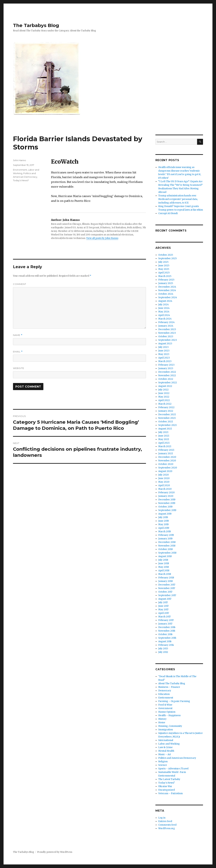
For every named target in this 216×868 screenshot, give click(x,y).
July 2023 (163, 347)
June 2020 (164, 478)
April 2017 (164, 613)
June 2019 (164, 521)
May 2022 (164, 397)
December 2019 (167, 500)
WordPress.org (167, 828)
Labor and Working (169, 744)
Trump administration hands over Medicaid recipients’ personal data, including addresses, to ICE (178, 199)
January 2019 (165, 539)
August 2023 (165, 344)
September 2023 (168, 340)
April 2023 (164, 358)
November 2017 (167, 588)
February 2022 (166, 407)
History (162, 719)
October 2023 (166, 336)
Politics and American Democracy (177, 758)
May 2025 (164, 269)
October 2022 (166, 379)
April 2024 (164, 315)
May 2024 (164, 312)
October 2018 (165, 549)
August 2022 (165, 386)
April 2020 (164, 485)
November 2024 (167, 290)
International (166, 740)
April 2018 (164, 571)
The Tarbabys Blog (36, 25)
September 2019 (167, 510)
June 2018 (164, 563)
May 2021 (164, 439)
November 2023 (167, 333)
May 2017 (163, 610)
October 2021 (166, 422)
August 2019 (165, 514)
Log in (162, 818)
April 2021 (164, 443)
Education (164, 694)
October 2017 (165, 592)
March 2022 (165, 404)
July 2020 (164, 475)
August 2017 (165, 599)
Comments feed (167, 825)
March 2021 (165, 446)
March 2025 (165, 276)
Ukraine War (165, 786)
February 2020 (166, 493)
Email (18, 352)
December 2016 (167, 627)
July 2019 (163, 517)
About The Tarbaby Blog (172, 684)
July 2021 (163, 432)
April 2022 (164, 400)
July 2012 (163, 652)
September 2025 (167, 258)
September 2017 (167, 595)
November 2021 (167, 418)
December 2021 (167, 414)
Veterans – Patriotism (171, 793)
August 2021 (165, 429)
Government (165, 708)
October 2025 (166, 255)
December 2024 (167, 287)
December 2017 (167, 585)
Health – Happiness (169, 715)
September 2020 (168, 468)
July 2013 (163, 649)
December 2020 (167, 457)
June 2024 (164, 308)
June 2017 (163, 606)
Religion (163, 762)
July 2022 (163, 390)
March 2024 (165, 319)
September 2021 (167, 425)
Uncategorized (167, 790)
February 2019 (166, 535)
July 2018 (163, 560)
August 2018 (165, 556)
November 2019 (167, 503)
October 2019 (165, 507)
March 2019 (165, 532)
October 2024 (166, 294)
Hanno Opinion (167, 712)
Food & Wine (165, 705)
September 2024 (168, 297)
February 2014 (166, 645)
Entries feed (165, 821)
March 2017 (164, 617)
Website (19, 368)
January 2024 (166, 326)
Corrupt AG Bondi (168, 213)
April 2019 (164, 528)
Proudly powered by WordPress (55, 852)
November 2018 (167, 546)
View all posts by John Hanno (102, 238)
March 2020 (165, 489)
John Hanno (19, 160)
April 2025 (164, 273)
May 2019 (163, 524)
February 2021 (166, 450)
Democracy (165, 691)
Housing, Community (170, 726)
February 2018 (166, 578)
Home (162, 723)
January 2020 (166, 496)
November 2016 (167, 631)
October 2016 (165, 634)
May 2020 (164, 482)
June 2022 (164, 393)
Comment (20, 284)
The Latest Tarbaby (169, 779)
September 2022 (168, 383)
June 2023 (164, 351)
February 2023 (166, 365)
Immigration (166, 730)
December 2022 (167, 372)
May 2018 (164, 567)
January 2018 (165, 581)
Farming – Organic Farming (174, 701)
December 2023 (167, 329)
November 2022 (167, 375)
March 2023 (165, 361)
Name (18, 335)
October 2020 (166, 464)
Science (163, 765)
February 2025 (166, 280)
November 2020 (167, 461)
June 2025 (164, 266)
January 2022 (166, 411)
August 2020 (165, 471)
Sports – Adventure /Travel (173, 769)
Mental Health (166, 751)
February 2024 (166, 322)
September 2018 (167, 553)
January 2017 (165, 624)
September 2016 (167, 638)
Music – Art (165, 754)
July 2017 (163, 602)
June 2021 (164, 436)
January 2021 (166, 454)
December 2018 (167, 542)
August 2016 (165, 641)
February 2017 (166, 620)
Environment (20, 170)
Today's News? (21, 180)
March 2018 (165, 574)
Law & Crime (165, 747)
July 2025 (163, 262)
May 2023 (164, 354)
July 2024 (164, 305)
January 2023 (166, 368)
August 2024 (165, 301)
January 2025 (166, 283)
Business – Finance (169, 687)
